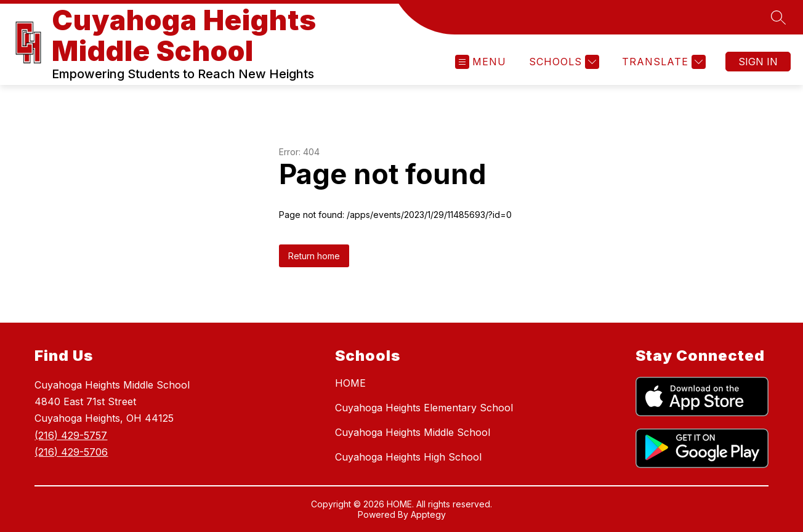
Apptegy (428, 514)
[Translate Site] (662, 62)
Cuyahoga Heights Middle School (413, 432)
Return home (314, 256)
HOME (350, 383)
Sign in (758, 62)
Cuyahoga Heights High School (408, 457)
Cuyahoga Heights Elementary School (424, 408)
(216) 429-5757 (71, 435)
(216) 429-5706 (71, 452)
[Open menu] (481, 62)
